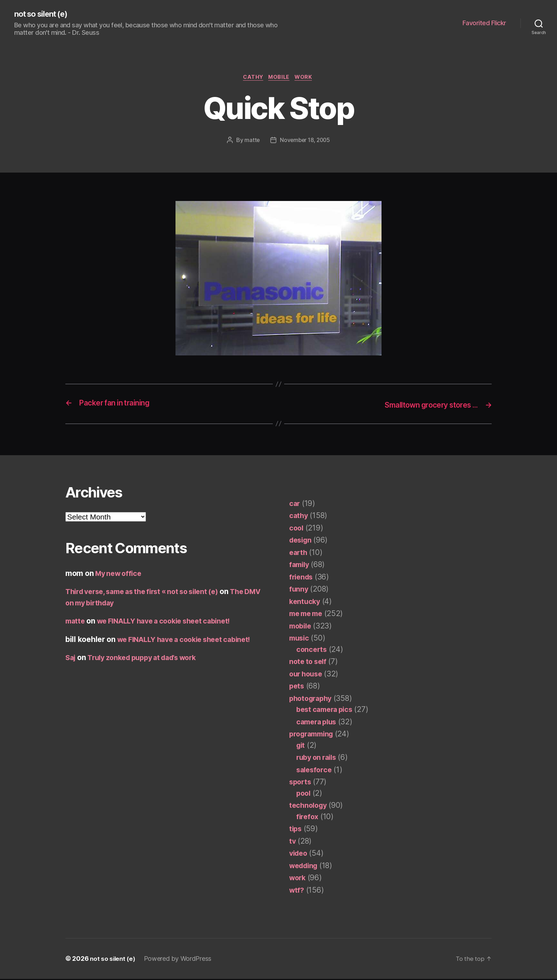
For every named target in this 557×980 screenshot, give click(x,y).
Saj (71, 659)
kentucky (305, 602)
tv (293, 842)
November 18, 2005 (305, 142)
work (307, 78)
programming (313, 735)
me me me (308, 615)
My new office (120, 574)
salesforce (315, 771)
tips (296, 830)
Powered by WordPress (180, 960)
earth (299, 553)
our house (307, 675)
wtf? (297, 891)
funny (299, 590)
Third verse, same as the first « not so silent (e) (149, 593)
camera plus (318, 723)
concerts (312, 650)
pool (304, 794)
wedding (305, 867)
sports (301, 783)
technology (309, 807)
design (301, 541)
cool (297, 529)
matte (251, 142)
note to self (309, 663)
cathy (252, 78)
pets (297, 687)
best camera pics (327, 711)
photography (312, 699)
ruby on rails (318, 759)
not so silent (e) (44, 14)
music (300, 639)
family (300, 566)
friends (302, 578)
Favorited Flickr (484, 23)
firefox (308, 818)
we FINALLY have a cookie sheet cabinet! (171, 622)
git (301, 746)
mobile (280, 78)
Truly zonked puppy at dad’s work (149, 659)
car (295, 504)
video (299, 854)
